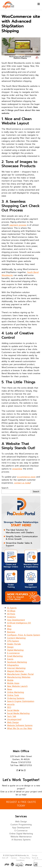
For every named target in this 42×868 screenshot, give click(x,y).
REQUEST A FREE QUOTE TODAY (21, 804)
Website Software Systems (20, 725)
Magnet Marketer (16, 671)
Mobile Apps (13, 683)
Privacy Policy (25, 858)
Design (10, 647)
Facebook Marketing (17, 662)
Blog (9, 629)
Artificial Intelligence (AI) (19, 623)
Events (10, 659)
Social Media (13, 710)
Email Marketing (15, 656)
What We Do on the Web (19, 728)
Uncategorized (14, 719)
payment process (18, 225)
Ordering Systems (16, 698)
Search (5, 488)
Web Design (13, 722)
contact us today (22, 483)
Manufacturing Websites (19, 677)
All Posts (11, 614)
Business (11, 632)
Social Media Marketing (18, 713)
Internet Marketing (16, 668)
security (11, 704)
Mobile (10, 680)
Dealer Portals (14, 644)
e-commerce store (26, 477)
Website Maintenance (21, 837)
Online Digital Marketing (21, 834)
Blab (9, 626)
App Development (16, 620)
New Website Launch (17, 686)
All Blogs (11, 611)
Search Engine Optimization (21, 701)
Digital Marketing (15, 650)
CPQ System (13, 641)
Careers (14, 858)
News (10, 689)
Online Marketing (15, 692)
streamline (17, 469)
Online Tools (13, 695)
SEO (9, 707)
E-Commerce (21, 831)
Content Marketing (16, 638)
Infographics (13, 665)
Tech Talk (12, 716)
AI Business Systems (21, 840)
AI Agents (12, 608)
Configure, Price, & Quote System (24, 635)
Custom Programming (21, 825)
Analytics (11, 617)
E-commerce (13, 653)
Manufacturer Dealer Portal (20, 674)
